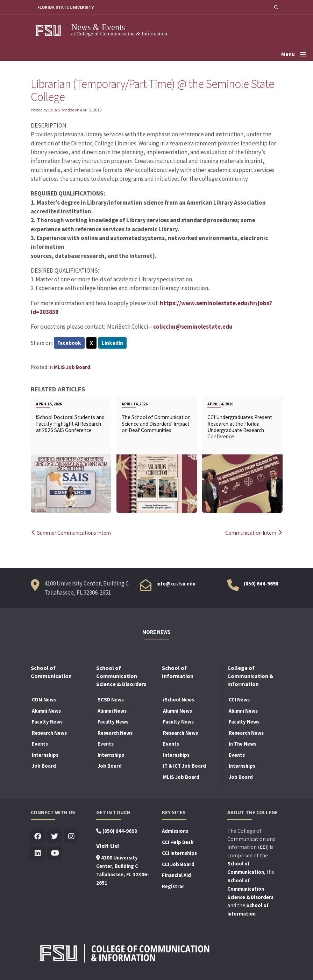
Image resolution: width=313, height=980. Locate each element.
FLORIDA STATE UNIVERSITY (66, 7)
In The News (243, 744)
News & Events (98, 27)
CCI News (239, 700)
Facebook (69, 343)
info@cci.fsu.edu (176, 584)
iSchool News (179, 700)
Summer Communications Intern (73, 533)
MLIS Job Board (72, 367)
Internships (45, 755)
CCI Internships (179, 853)
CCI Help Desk (178, 842)
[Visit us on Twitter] (55, 837)
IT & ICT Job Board (184, 766)
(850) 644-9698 (261, 584)
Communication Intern (252, 533)
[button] (276, 7)
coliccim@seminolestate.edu (193, 327)
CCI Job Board (178, 864)
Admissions (175, 831)
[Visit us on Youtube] (55, 853)
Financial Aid (176, 875)
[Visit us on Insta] (72, 837)
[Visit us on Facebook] (38, 837)
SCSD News (111, 700)
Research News (49, 733)
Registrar (173, 886)
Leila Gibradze (61, 110)
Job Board (44, 766)
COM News (44, 700)
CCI (263, 847)
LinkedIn (112, 343)
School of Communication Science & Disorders (250, 889)
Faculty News (47, 722)
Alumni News (46, 711)
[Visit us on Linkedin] (38, 853)
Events (40, 744)
